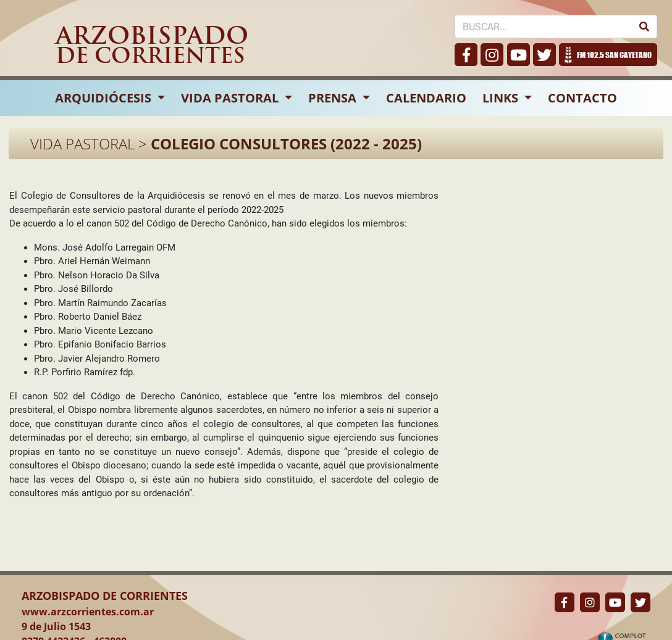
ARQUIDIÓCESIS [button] (105, 98)
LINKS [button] (502, 98)
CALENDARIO (426, 98)
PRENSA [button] (334, 98)
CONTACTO (582, 98)
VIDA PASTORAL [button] (231, 98)
